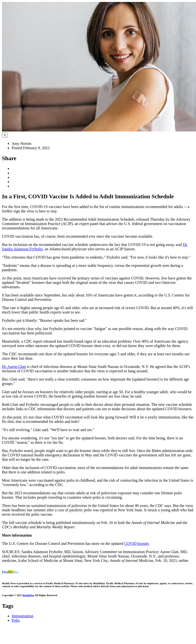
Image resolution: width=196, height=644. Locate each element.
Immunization (23, 616)
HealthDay (29, 595)
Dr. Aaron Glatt (14, 367)
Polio (16, 620)
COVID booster (136, 544)
